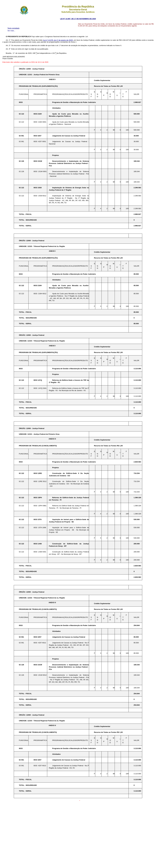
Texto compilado (13, 28)
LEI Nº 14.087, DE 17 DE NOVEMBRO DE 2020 (78, 19)
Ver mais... (11, 31)
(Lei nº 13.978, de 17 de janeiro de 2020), (58, 40)
